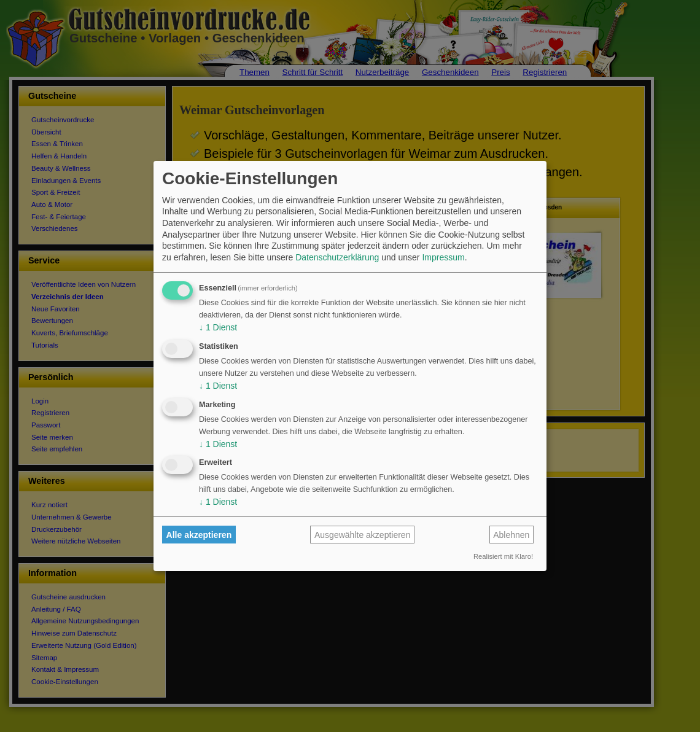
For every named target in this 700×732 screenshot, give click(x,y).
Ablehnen (511, 535)
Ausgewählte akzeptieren (362, 535)
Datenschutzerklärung (337, 257)
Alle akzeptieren (199, 535)
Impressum (443, 257)
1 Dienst (218, 327)
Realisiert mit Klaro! (503, 556)
